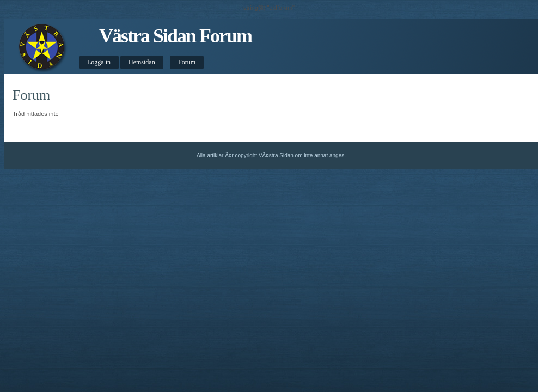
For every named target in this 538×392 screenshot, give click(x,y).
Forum (187, 62)
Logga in (99, 62)
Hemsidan (142, 62)
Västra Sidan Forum (175, 36)
